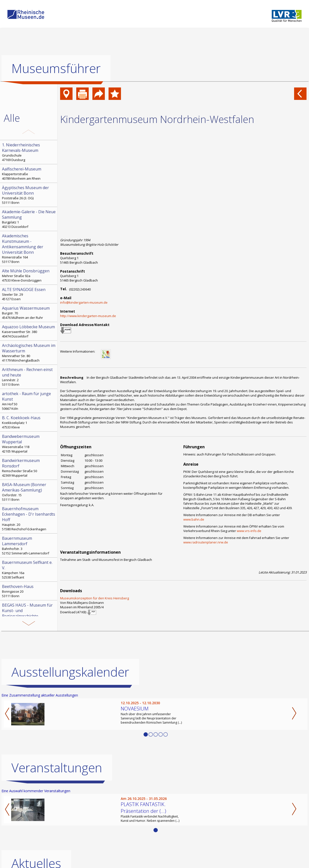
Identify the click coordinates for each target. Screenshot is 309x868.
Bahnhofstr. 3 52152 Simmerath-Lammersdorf (29, 545)
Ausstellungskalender (70, 672)
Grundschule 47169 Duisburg (29, 152)
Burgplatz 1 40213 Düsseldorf (29, 219)
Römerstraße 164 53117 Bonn (29, 248)
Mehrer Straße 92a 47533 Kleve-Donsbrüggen (29, 275)
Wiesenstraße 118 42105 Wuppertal (29, 444)
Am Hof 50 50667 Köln (29, 401)
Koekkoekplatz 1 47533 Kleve (29, 422)
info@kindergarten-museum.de (84, 302)
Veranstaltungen (57, 768)
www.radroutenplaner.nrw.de (206, 542)
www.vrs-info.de (249, 531)
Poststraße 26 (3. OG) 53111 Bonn (29, 195)
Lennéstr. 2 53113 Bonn (29, 377)
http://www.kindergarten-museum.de (88, 316)
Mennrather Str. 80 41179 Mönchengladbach (29, 353)
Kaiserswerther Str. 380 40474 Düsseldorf (29, 331)
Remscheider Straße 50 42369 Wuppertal (29, 468)
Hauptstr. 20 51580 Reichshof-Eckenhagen (29, 519)
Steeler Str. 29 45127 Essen (29, 294)
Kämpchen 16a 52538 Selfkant (29, 570)
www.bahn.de (194, 519)
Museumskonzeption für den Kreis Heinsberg (95, 598)
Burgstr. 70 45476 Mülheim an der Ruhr (29, 313)
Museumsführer (56, 68)
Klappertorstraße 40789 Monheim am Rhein (29, 173)
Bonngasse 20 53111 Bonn (29, 591)
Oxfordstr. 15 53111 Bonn (29, 492)
